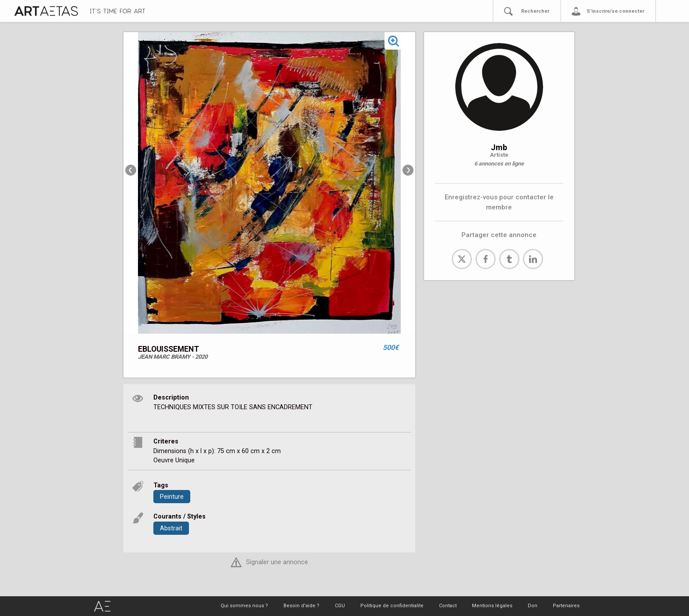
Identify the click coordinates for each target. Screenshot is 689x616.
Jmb (499, 147)
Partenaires (566, 606)
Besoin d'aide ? (301, 606)
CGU (340, 606)
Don (533, 606)
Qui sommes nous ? (244, 606)
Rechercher (535, 11)
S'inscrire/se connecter (615, 11)
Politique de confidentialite (392, 606)
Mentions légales (492, 606)
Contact (448, 606)
